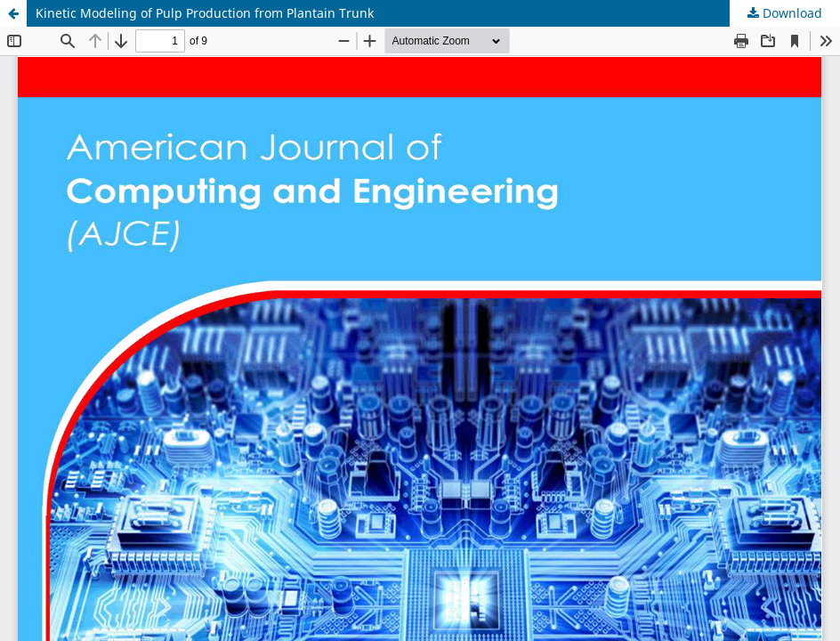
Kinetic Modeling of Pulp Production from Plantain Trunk (205, 13)
